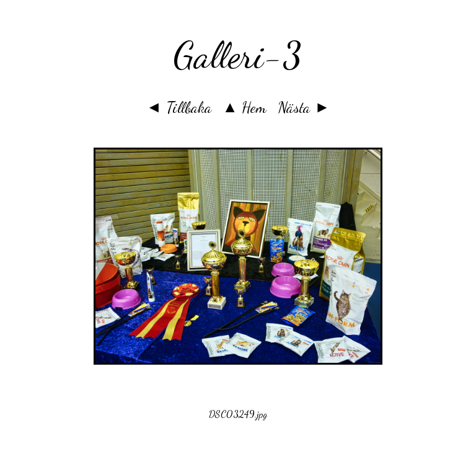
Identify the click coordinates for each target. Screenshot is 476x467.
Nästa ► (304, 107)
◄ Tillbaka (179, 107)
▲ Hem (245, 107)
